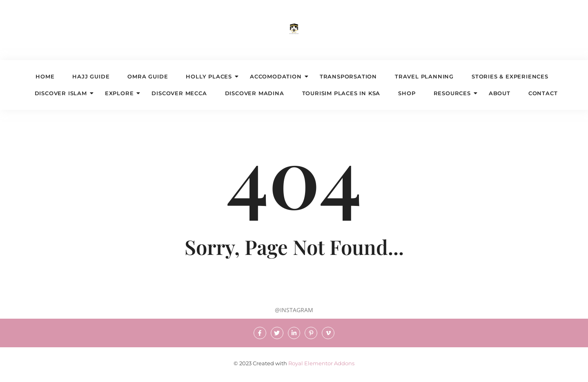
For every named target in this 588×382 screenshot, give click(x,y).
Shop (407, 93)
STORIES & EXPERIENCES (510, 76)
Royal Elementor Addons (321, 364)
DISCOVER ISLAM (63, 93)
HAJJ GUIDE (91, 76)
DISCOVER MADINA (255, 93)
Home (45, 76)
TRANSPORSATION (348, 76)
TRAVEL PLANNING (424, 76)
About (500, 93)
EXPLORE (122, 93)
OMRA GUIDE (148, 76)
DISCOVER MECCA (179, 93)
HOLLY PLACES (211, 76)
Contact (543, 93)
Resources (455, 93)
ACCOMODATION (278, 76)
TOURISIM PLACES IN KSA (341, 93)
